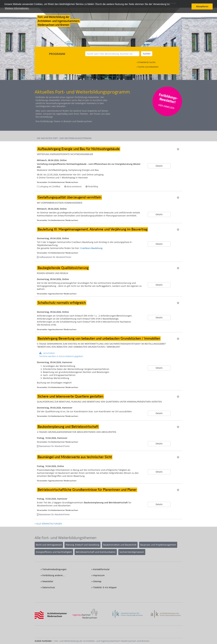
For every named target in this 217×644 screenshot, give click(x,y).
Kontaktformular (101, 569)
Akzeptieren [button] (202, 6)
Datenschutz (49, 587)
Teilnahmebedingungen (54, 569)
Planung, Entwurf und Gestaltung (83, 545)
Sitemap (97, 581)
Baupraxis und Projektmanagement (158, 545)
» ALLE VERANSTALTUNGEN (48, 524)
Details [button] (159, 166)
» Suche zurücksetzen (148, 67)
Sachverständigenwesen (132, 552)
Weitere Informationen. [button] (17, 8)
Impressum (99, 575)
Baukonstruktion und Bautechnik (120, 545)
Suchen (147, 54)
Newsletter (48, 581)
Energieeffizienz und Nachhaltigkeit (54, 552)
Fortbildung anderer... (53, 575)
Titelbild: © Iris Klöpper (105, 587)
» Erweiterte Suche (146, 62)
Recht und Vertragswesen (49, 545)
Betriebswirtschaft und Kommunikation (96, 552)
